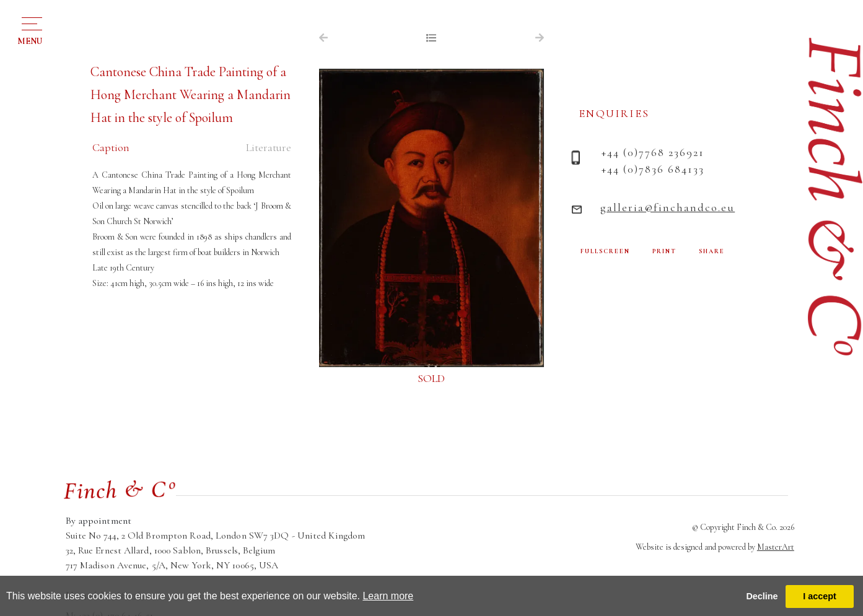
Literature (269, 147)
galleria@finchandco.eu (668, 207)
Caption (111, 147)
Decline (762, 596)
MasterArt (776, 547)
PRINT (664, 251)
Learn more (388, 596)
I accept (820, 596)
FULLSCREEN (605, 251)
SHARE (712, 251)
